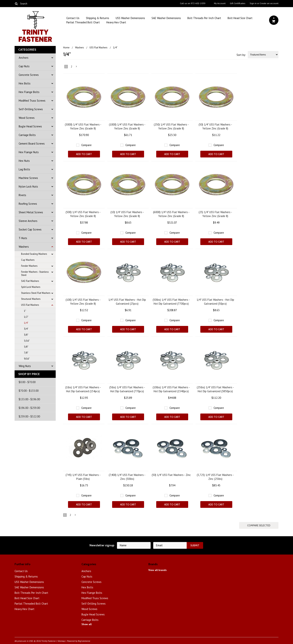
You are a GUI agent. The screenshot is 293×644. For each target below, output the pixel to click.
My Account (220, 3)
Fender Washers (29, 266)
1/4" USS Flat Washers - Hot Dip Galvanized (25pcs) (127, 302)
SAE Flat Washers (30, 281)
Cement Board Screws (32, 144)
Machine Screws (28, 178)
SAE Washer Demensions (166, 18)
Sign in (253, 3)
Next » (77, 67)
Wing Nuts (25, 366)
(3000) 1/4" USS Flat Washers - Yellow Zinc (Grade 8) (83, 126)
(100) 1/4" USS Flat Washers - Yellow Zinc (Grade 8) (83, 302)
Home (66, 48)
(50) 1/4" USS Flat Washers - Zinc (171, 475)
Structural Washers (31, 299)
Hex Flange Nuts (29, 152)
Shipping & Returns (98, 18)
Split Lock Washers (31, 287)
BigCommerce (84, 641)
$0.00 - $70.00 (27, 382)
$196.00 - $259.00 (29, 408)
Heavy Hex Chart (116, 22)
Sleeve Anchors (28, 221)
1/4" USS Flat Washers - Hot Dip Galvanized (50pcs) (215, 302)
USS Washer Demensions (130, 18)
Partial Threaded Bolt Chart (83, 22)
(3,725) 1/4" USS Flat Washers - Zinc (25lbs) (215, 477)
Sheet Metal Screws (31, 212)
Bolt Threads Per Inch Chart (204, 18)
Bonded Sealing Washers (34, 254)
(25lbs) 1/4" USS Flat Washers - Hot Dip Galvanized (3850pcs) (215, 389)
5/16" (27, 341)
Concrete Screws (29, 75)
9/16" (27, 359)
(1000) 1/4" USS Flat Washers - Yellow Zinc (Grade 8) (127, 126)
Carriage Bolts (27, 135)
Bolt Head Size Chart (240, 18)
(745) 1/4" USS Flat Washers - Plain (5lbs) (83, 477)
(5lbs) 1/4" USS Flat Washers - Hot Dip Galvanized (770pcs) (127, 389)
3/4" (26, 329)
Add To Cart (84, 154)
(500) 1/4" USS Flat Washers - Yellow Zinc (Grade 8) (83, 214)
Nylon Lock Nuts (28, 186)
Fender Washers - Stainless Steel (35, 273)
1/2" (26, 317)
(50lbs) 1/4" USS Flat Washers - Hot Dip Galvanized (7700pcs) (171, 302)
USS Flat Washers (30, 305)
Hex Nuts (24, 161)
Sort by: (241, 55)
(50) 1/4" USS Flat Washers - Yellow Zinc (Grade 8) (215, 126)
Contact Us (73, 18)
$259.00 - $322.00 (29, 416)
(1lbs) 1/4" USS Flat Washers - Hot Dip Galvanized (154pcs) (83, 389)
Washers (24, 247)
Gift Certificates (238, 3)
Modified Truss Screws (32, 101)
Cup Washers (28, 260)
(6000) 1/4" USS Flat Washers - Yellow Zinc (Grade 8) (171, 214)
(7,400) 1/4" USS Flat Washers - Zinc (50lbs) (127, 477)
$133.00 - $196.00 (29, 399)
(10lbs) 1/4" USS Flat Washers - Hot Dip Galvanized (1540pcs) (171, 389)
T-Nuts (23, 238)
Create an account (269, 3)
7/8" (26, 353)
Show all (87, 624)
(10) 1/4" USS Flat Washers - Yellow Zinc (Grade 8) (127, 214)
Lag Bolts (24, 169)
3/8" (26, 335)
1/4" (26, 323)
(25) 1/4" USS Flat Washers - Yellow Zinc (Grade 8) (215, 214)
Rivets (22, 195)
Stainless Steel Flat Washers (36, 293)
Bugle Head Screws (30, 126)
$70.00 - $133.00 (29, 391)
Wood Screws (27, 118)
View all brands (158, 570)
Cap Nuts (24, 66)
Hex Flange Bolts (29, 92)
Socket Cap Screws (30, 229)
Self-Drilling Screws (31, 109)
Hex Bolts (25, 83)
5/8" (26, 347)
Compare (86, 145)
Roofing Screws (28, 204)
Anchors (24, 58)
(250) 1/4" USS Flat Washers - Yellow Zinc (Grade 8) (171, 126)
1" (25, 311)
